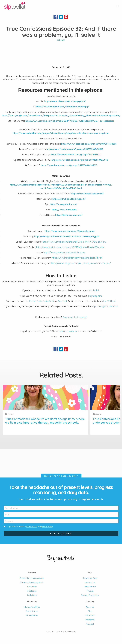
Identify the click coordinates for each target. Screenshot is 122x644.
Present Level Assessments (32, 578)
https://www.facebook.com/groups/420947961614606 (89, 144)
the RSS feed (109, 301)
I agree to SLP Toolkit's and (30, 527)
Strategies (32, 591)
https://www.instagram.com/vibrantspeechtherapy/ (62, 107)
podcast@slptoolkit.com (106, 306)
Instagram (90, 620)
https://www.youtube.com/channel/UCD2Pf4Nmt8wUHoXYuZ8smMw (70, 247)
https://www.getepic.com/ (63, 204)
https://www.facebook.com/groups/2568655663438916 (75, 149)
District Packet (32, 611)
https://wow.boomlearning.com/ (69, 199)
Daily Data (32, 595)
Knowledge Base (90, 578)
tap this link (94, 290)
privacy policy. (47, 527)
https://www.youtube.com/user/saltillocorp (65, 252)
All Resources (32, 615)
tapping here (96, 296)
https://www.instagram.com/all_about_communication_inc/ (81, 263)
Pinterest (90, 624)
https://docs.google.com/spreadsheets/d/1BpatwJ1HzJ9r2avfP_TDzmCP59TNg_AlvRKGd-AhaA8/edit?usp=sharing (61, 115)
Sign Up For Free (61, 534)
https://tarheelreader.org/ (69, 215)
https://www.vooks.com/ (65, 210)
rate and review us (68, 331)
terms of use (32, 527)
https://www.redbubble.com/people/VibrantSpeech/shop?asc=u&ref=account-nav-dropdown (61, 133)
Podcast (61, 40)
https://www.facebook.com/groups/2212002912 (76, 154)
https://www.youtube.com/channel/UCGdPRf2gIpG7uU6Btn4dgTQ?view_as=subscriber (70, 121)
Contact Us (90, 582)
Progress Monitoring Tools (32, 582)
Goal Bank (32, 587)
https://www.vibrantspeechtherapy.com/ (65, 101)
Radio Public (49, 301)
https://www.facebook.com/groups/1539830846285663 (69, 165)
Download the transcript (75, 317)
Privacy (90, 591)
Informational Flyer (32, 607)
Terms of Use (90, 587)
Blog (90, 611)
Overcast (62, 301)
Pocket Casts (36, 301)
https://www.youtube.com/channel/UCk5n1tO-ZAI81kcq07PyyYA (67, 236)
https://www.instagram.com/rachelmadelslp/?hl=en (77, 258)
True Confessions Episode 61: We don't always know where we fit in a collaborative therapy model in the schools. (52, 421)
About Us (90, 607)
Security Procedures (90, 595)
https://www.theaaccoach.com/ (88, 194)
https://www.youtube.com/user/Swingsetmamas (70, 231)
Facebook (90, 615)
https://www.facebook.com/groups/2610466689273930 (80, 160)
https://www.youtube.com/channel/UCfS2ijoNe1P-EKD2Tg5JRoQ (74, 242)
